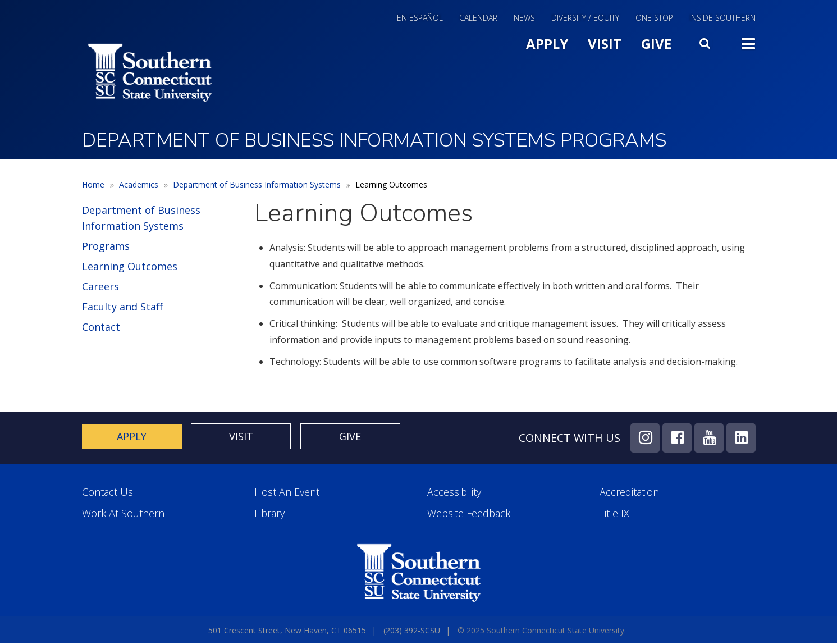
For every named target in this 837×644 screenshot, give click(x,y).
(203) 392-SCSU (412, 630)
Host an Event (287, 492)
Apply (547, 44)
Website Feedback (469, 513)
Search (706, 41)
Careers (100, 286)
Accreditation (629, 492)
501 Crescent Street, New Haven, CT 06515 (287, 630)
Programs (106, 246)
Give (656, 44)
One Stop (654, 19)
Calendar (478, 19)
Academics (139, 184)
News (524, 19)
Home (93, 184)
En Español (420, 19)
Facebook (677, 438)
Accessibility (454, 492)
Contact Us (108, 492)
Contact (101, 327)
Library (269, 513)
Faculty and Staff (122, 307)
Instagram (645, 438)
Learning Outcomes (130, 266)
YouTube (709, 438)
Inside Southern (722, 19)
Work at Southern (123, 513)
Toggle (748, 43)
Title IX (614, 513)
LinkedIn (741, 438)
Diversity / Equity (585, 19)
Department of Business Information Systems (257, 184)
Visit (605, 44)
